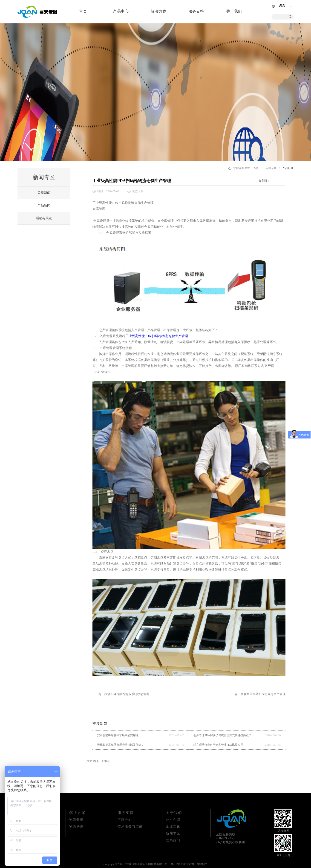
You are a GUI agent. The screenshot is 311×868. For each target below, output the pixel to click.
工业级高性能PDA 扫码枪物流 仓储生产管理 (157, 336)
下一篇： (257, 694)
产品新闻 (288, 168)
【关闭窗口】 (92, 761)
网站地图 (201, 864)
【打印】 (106, 761)
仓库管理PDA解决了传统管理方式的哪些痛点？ (222, 735)
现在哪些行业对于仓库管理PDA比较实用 (218, 745)
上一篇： (121, 694)
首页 (83, 11)
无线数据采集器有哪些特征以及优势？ (121, 745)
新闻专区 (271, 168)
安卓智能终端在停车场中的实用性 (118, 735)
